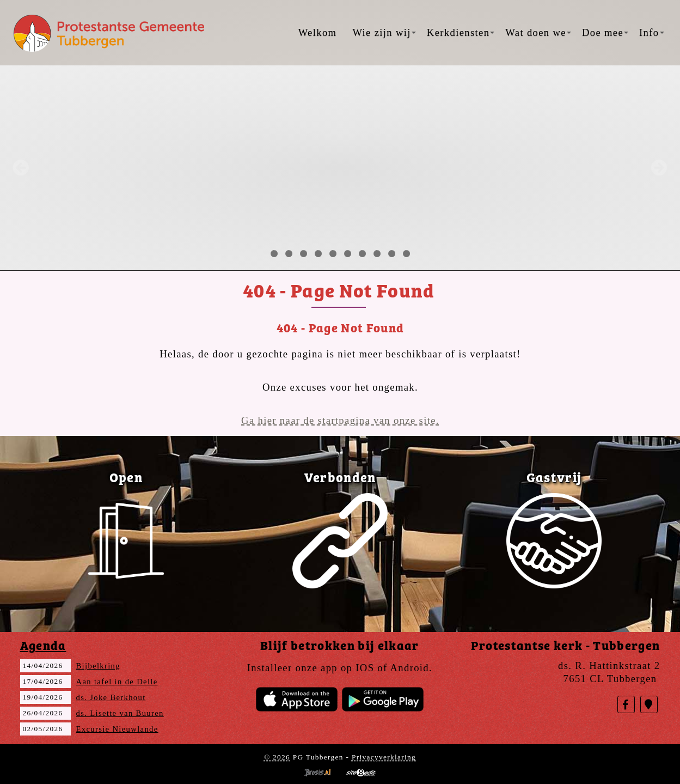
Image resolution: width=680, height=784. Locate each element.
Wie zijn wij (384, 32)
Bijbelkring (98, 666)
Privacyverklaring (384, 757)
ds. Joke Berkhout (111, 697)
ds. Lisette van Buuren (120, 713)
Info (651, 32)
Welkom (318, 32)
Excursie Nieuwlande (117, 729)
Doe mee (605, 32)
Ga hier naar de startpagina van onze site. (340, 420)
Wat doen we (538, 32)
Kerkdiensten (461, 32)
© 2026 (277, 757)
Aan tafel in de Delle (117, 682)
